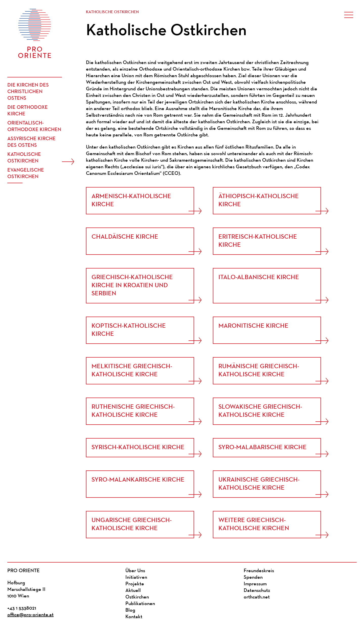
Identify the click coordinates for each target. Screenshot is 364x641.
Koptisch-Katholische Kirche (129, 330)
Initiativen (136, 577)
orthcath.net (257, 597)
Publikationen (140, 604)
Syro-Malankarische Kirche (138, 480)
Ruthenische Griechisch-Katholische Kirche (133, 411)
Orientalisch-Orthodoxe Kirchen (34, 127)
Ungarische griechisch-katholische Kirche (132, 524)
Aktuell (133, 591)
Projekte (135, 584)
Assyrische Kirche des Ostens (31, 142)
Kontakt (134, 617)
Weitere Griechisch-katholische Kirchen (254, 524)
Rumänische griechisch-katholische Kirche (259, 371)
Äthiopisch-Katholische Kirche (259, 201)
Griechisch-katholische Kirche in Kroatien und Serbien (132, 286)
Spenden (253, 577)
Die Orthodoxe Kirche (28, 111)
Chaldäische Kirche (125, 237)
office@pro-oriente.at (30, 615)
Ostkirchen (137, 597)
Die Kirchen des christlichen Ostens (28, 92)
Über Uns (135, 571)
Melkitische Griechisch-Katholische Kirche (132, 371)
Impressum (255, 584)
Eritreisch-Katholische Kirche (258, 241)
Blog (130, 610)
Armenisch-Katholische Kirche (131, 201)
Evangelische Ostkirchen (26, 174)
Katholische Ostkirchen (24, 158)
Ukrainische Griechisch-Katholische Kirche (259, 484)
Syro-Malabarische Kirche (263, 448)
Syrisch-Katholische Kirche (138, 448)
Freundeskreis (259, 571)
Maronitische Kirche (253, 326)
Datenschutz (257, 591)
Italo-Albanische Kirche (259, 277)
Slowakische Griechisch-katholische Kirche (260, 411)
